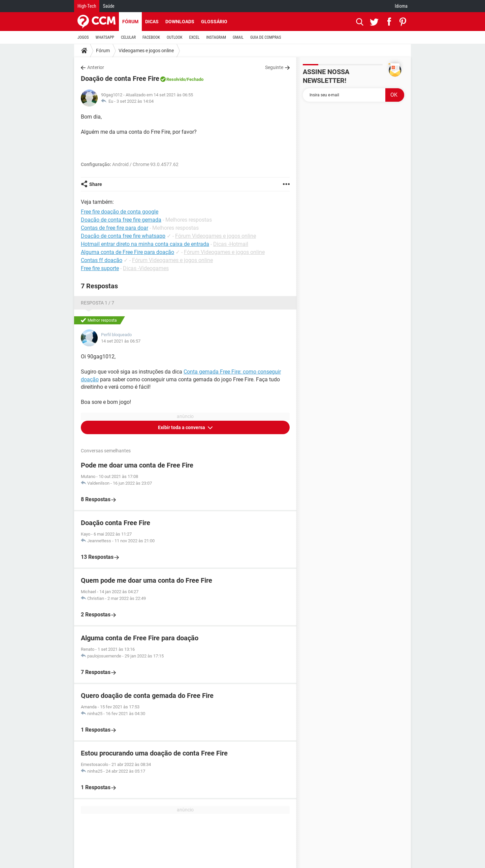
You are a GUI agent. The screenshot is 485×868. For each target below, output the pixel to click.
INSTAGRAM (216, 37)
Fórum (130, 22)
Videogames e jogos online (146, 51)
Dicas (152, 22)
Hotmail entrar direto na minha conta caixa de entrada (145, 244)
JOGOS (83, 37)
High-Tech (87, 6)
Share (96, 184)
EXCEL (194, 37)
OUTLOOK (175, 37)
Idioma (401, 6)
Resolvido (176, 79)
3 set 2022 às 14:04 (135, 101)
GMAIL (238, 37)
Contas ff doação (102, 260)
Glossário (214, 22)
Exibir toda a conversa (182, 427)
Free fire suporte (100, 268)
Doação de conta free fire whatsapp (123, 236)
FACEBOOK (151, 37)
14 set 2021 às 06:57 (121, 341)
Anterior (96, 67)
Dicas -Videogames (146, 268)
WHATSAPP (105, 37)
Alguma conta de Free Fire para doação (127, 252)
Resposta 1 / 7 (98, 303)
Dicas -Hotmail (231, 244)
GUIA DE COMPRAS (266, 37)
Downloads (180, 22)
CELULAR (128, 37)
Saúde (108, 6)
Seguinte (274, 67)
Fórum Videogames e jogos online (216, 236)
